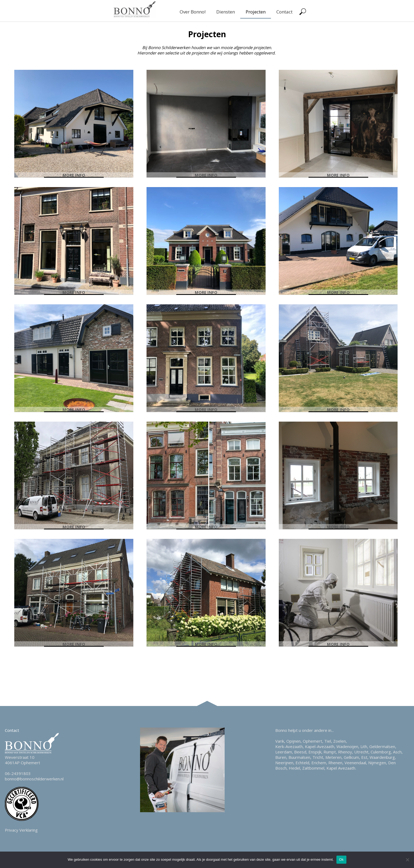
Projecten (256, 12)
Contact (284, 12)
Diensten (226, 12)
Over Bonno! (193, 12)
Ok (341, 860)
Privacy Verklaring (21, 830)
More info (74, 175)
